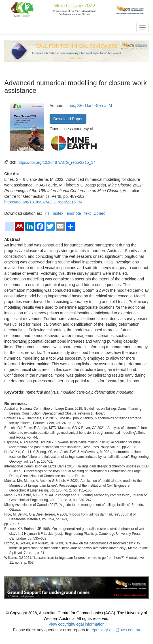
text (88, 213)
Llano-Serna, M (99, 106)
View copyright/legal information (76, 624)
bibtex (58, 213)
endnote (74, 213)
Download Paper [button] (68, 119)
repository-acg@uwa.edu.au (115, 630)
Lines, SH (74, 106)
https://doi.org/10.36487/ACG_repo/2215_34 (57, 162)
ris (47, 213)
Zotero (100, 213)
